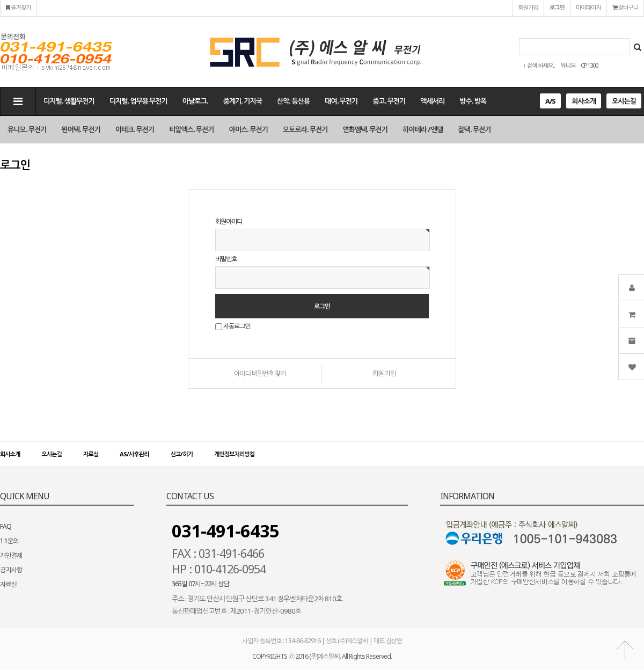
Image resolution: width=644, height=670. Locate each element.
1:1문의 (9, 541)
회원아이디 (229, 221)
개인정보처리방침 (234, 454)
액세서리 (432, 101)
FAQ (6, 526)
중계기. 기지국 (243, 101)
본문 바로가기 (0, 0)
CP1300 (589, 65)
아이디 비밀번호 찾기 (260, 373)
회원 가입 (384, 373)
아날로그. (195, 101)
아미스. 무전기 (248, 129)
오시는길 (624, 101)
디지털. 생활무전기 (69, 101)
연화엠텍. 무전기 (365, 129)
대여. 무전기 (341, 101)
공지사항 (11, 570)
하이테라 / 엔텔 (423, 129)
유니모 (568, 65)
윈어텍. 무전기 (80, 129)
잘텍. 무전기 (474, 129)
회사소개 (584, 101)
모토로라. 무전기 (305, 129)
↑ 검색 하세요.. (539, 65)
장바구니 (625, 7)
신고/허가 (182, 454)
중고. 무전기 (389, 101)
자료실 (91, 454)
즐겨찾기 (18, 7)
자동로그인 (237, 327)
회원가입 (528, 7)
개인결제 (11, 555)
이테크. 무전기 (135, 129)
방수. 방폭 (473, 101)
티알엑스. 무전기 (192, 129)
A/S (550, 101)
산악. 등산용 (293, 101)
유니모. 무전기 (27, 129)
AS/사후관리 (134, 454)
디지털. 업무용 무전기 (138, 101)
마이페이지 (588, 7)
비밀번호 (226, 259)
